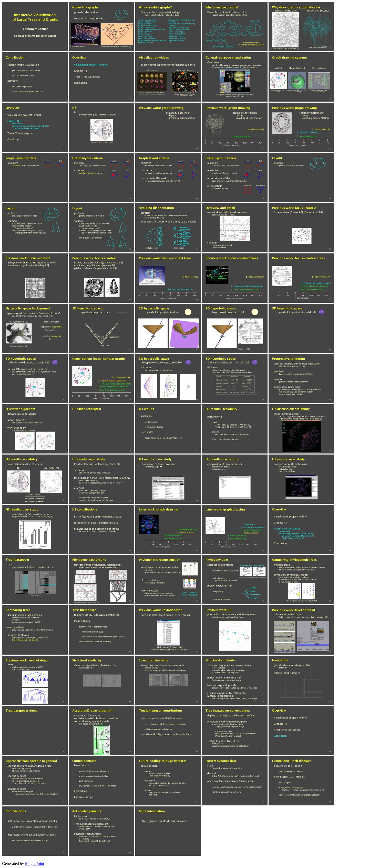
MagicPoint (35, 864)
